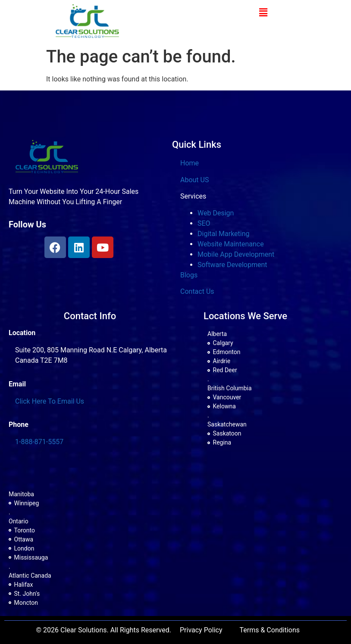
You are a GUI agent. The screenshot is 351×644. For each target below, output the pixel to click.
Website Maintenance (231, 244)
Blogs (189, 275)
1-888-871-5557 (39, 442)
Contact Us (197, 291)
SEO (204, 223)
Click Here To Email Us (50, 401)
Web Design (216, 213)
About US (194, 180)
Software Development (232, 265)
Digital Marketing (224, 234)
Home (190, 163)
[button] (263, 12)
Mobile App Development (236, 254)
